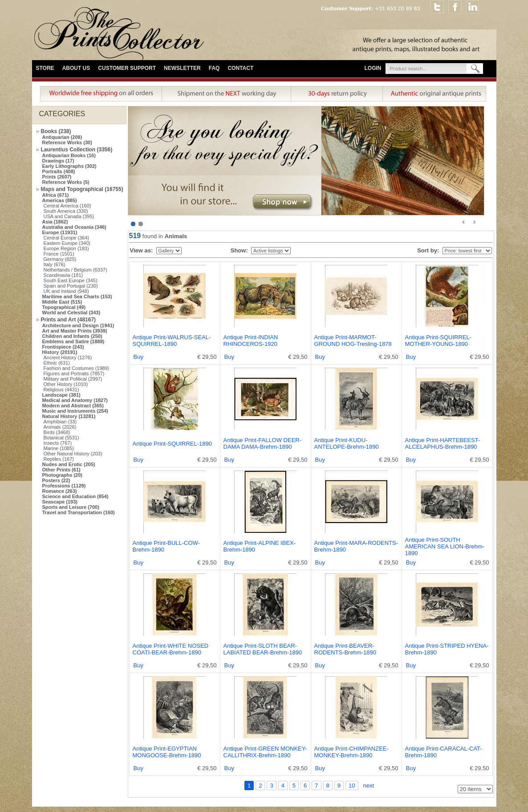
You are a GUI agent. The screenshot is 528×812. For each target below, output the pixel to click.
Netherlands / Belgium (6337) (75, 270)
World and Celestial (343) (71, 313)
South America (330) (66, 211)
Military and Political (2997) (73, 379)
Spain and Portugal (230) (71, 286)
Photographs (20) (62, 475)
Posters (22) (56, 480)
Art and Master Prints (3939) (75, 331)
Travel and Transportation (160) (79, 512)
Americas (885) (60, 200)
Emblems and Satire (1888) (73, 341)
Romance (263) (60, 491)
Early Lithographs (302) (69, 166)
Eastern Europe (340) (67, 243)
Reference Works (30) (67, 142)
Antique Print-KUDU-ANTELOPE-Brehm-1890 (347, 443)
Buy (138, 357)
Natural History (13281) (69, 416)
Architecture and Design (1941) (78, 325)
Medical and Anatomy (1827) (75, 400)
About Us (76, 68)
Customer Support (127, 68)
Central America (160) (67, 206)
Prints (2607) (57, 177)
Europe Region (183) (66, 248)
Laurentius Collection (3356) (77, 150)
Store (45, 68)
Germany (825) (60, 259)
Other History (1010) (66, 384)
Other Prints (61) (61, 470)
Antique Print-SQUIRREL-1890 (172, 444)
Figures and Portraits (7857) (74, 374)
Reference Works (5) (66, 182)
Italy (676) (55, 264)
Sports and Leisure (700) (71, 507)
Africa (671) (56, 195)
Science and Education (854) (75, 496)
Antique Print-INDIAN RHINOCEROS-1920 (251, 341)
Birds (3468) (57, 432)
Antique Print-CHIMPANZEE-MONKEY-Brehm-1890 (351, 752)
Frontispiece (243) (63, 347)
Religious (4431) (61, 390)
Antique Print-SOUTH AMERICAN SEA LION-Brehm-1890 (445, 546)
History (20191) (60, 352)
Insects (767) (58, 443)
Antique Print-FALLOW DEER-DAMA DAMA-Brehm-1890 (263, 443)
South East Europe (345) (71, 280)
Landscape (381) (61, 395)
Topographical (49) (64, 307)
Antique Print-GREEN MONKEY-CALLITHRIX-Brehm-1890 (265, 752)
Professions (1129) (64, 486)
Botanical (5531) (61, 438)
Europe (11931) (60, 232)
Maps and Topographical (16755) (82, 189)
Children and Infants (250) (72, 336)
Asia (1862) (55, 222)
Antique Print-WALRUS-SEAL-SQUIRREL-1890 (172, 341)
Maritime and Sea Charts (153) (77, 296)
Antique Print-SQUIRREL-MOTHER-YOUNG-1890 (439, 341)
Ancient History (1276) (68, 357)
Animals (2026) (60, 427)
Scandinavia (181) (63, 275)
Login (373, 68)
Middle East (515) (62, 302)
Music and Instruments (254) (75, 411)
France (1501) (59, 254)
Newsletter (182, 68)
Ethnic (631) (57, 363)
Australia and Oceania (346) (74, 227)
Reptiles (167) (59, 459)
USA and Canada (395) (69, 216)
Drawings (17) (58, 161)
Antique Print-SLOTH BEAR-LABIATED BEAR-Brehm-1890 (263, 649)
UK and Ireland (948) (66, 291)
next (369, 786)
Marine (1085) (59, 448)
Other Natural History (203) (73, 454)
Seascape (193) (60, 502)
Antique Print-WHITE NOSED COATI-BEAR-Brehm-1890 (171, 649)
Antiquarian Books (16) (69, 155)
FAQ (214, 68)
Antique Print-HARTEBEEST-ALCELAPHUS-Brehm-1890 (443, 443)
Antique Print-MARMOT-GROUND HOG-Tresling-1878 (353, 341)
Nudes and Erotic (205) (69, 464)
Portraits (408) (59, 171)
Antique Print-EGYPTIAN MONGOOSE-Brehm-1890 (167, 752)
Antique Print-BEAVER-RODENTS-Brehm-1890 (345, 649)
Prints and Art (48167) (69, 320)
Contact (240, 68)
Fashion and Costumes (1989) (77, 368)
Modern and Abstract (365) (73, 406)
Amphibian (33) (60, 422)
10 (352, 786)
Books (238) (56, 131)
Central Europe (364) (67, 238)
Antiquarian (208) (62, 137)
